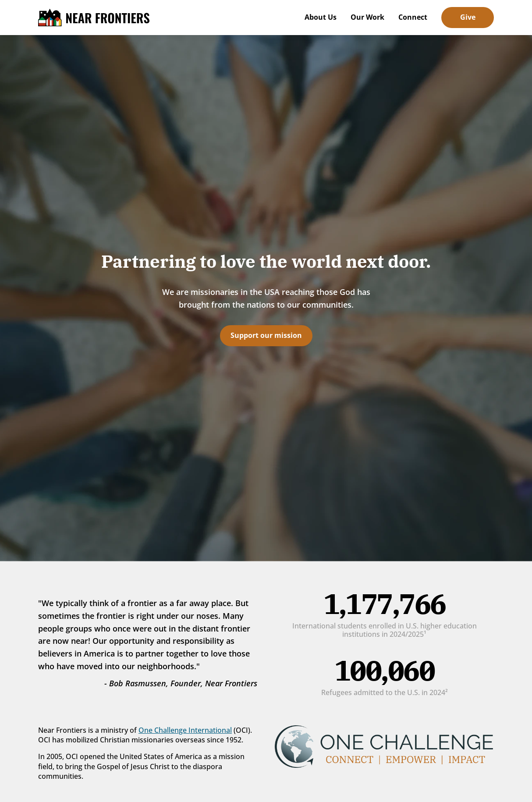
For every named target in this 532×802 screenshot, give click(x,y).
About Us (321, 17)
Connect (413, 17)
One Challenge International (185, 730)
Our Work (367, 17)
